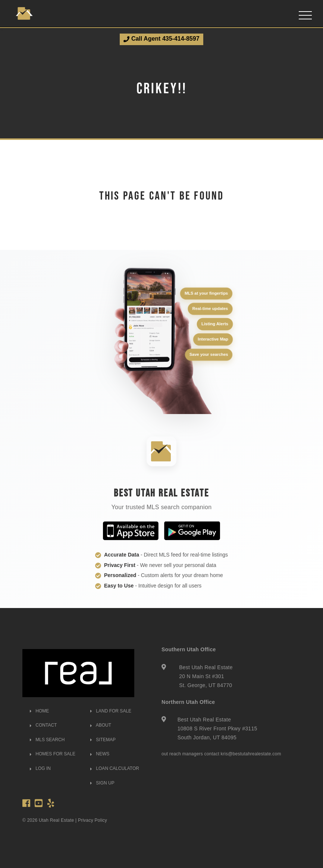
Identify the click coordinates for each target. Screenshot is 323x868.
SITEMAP (103, 740)
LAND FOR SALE (111, 711)
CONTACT (43, 725)
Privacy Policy (92, 820)
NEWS (100, 754)
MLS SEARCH (47, 740)
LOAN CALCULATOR (115, 768)
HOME (39, 711)
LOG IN (40, 768)
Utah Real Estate (57, 820)
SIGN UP (102, 783)
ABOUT (101, 725)
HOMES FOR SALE (53, 754)
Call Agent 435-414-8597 (161, 39)
